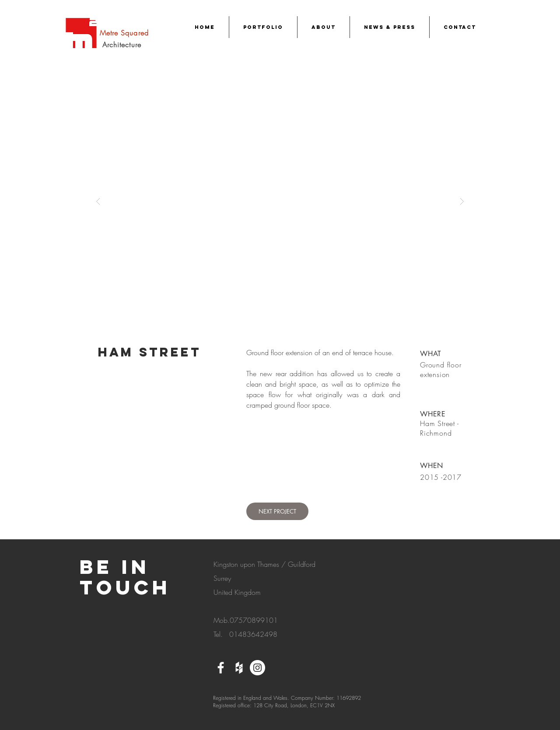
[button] (280, 201)
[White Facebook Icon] (221, 668)
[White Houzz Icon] (239, 668)
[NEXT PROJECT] (277, 511)
